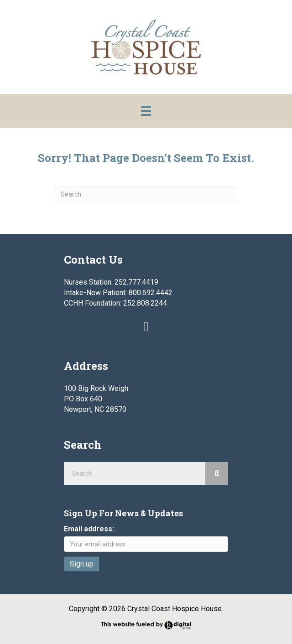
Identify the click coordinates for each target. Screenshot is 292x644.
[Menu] (146, 111)
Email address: (89, 529)
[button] (146, 327)
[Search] (146, 194)
